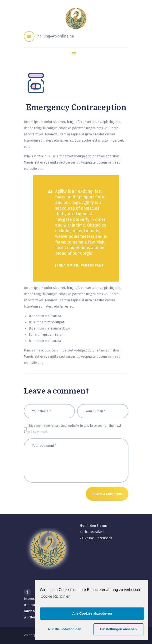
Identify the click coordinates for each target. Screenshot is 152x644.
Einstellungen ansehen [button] (118, 629)
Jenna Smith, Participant (80, 265)
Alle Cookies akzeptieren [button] (92, 613)
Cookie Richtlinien (55, 596)
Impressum (32, 599)
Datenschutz (33, 605)
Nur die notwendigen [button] (65, 629)
